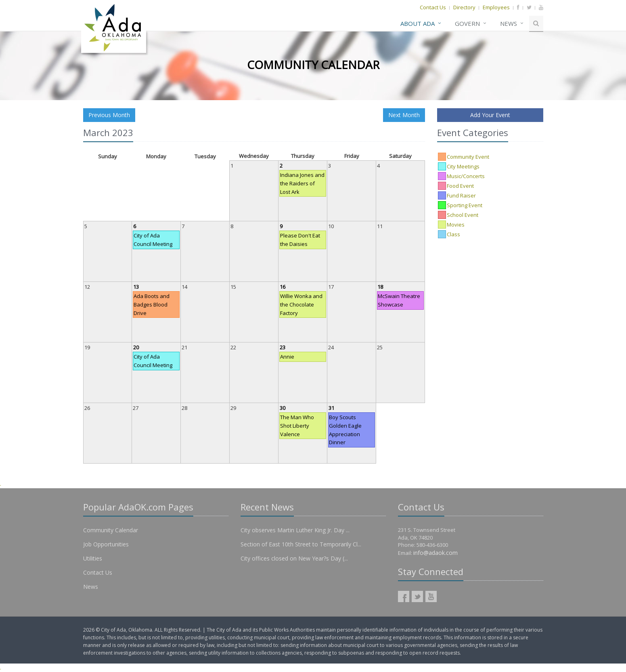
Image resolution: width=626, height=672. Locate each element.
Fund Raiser (461, 195)
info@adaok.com (435, 553)
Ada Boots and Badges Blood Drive (152, 304)
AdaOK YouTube (431, 596)
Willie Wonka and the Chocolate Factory (301, 304)
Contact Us (433, 7)
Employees (496, 7)
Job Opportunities (106, 544)
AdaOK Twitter (417, 596)
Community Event (468, 157)
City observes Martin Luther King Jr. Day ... (295, 530)
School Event (463, 215)
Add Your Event (490, 115)
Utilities (93, 558)
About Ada (418, 23)
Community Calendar (111, 530)
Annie (287, 357)
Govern (467, 23)
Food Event (460, 186)
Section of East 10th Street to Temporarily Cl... (301, 544)
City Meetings (463, 166)
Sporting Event (465, 205)
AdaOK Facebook (404, 596)
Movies (456, 225)
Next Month (404, 115)
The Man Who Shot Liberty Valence (297, 426)
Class (453, 234)
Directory (464, 7)
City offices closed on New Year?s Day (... (294, 558)
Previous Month (109, 115)
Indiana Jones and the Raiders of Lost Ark (302, 183)
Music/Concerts (466, 176)
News (509, 23)
